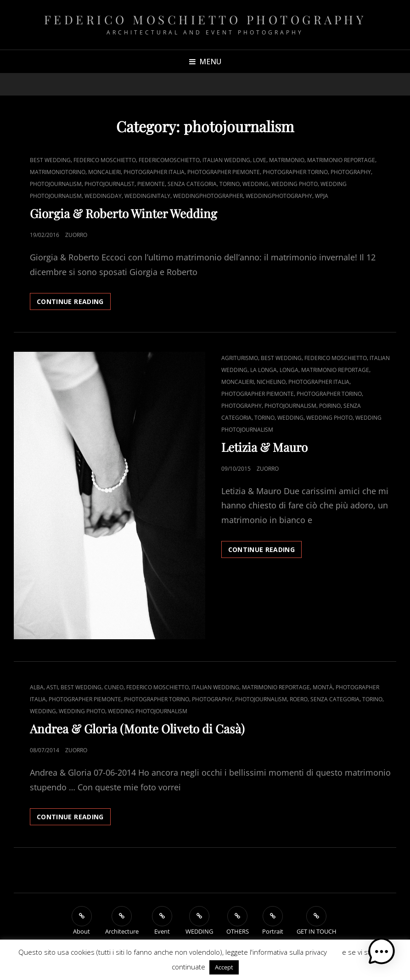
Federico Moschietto (105, 160)
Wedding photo (295, 184)
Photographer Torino (295, 172)
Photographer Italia (154, 172)
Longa (289, 370)
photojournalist (110, 184)
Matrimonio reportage (341, 160)
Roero (299, 699)
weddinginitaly (147, 196)
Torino (230, 184)
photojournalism (56, 184)
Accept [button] (224, 967)
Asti (52, 687)
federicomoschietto (169, 160)
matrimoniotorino (58, 172)
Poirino (330, 406)
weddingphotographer (208, 196)
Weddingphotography (279, 196)
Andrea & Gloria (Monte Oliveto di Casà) (137, 729)
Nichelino (271, 382)
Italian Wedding (226, 160)
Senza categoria (192, 184)
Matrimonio (287, 160)
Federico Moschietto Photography (205, 20)
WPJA (322, 196)
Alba (37, 687)
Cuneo (114, 687)
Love (260, 160)
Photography (351, 172)
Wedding (256, 184)
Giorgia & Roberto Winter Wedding (124, 213)
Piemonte (151, 184)
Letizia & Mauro (264, 447)
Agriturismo (240, 358)
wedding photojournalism (148, 711)
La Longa (264, 370)
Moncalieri (104, 172)
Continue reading (74, 303)
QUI (334, 952)
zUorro (76, 235)
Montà (323, 687)
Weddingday (103, 196)
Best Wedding (50, 160)
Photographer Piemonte (224, 172)
